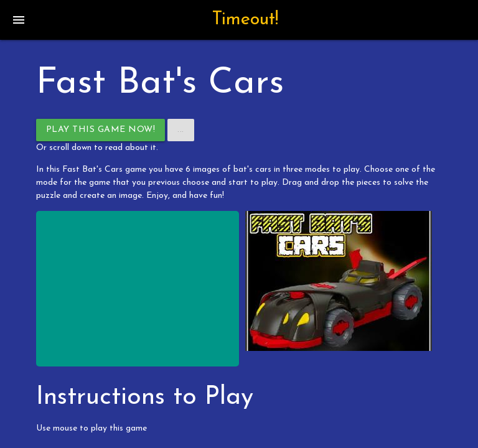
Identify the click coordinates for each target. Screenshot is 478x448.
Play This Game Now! (101, 130)
